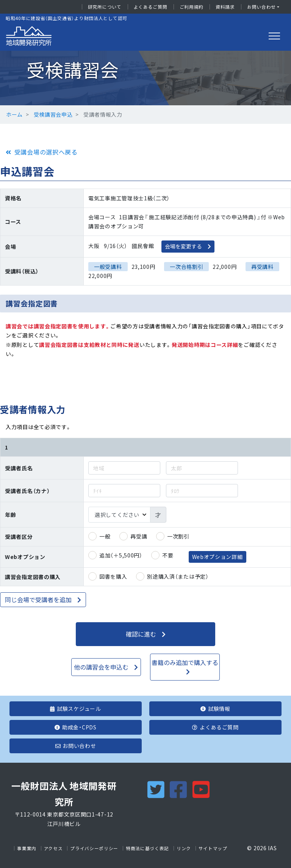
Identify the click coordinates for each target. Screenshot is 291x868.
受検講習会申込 (53, 114)
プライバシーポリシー (94, 848)
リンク (184, 848)
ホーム (14, 114)
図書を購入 (113, 576)
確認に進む (141, 634)
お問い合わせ (261, 7)
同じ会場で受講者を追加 (38, 599)
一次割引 (178, 536)
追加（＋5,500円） (121, 555)
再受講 (139, 536)
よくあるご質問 (151, 7)
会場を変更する (183, 246)
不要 (168, 555)
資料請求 (225, 7)
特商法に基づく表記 (147, 848)
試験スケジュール (75, 709)
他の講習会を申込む (101, 667)
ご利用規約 (192, 7)
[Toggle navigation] (274, 36)
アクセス (53, 848)
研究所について (105, 7)
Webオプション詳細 (217, 557)
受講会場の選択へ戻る (46, 152)
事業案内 (27, 848)
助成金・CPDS (75, 727)
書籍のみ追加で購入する (185, 662)
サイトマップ (213, 848)
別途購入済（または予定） (178, 576)
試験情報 (215, 709)
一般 (105, 536)
